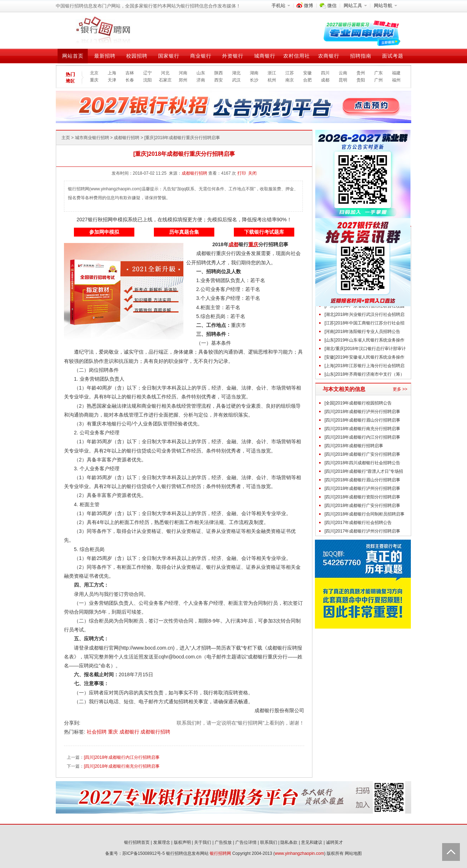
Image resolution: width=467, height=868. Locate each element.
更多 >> (400, 389)
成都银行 (130, 732)
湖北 (236, 73)
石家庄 (165, 80)
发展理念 (162, 842)
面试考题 (393, 56)
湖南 (254, 73)
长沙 (254, 80)
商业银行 (201, 56)
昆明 (343, 80)
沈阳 (147, 80)
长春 (130, 80)
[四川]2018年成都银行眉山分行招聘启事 (362, 420)
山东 (201, 73)
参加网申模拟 (104, 232)
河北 (165, 73)
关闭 (252, 173)
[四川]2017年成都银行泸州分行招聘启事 (362, 531)
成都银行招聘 (127, 138)
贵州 (361, 73)
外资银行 (233, 56)
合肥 (307, 80)
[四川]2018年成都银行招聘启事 (354, 446)
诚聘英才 (334, 842)
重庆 (94, 80)
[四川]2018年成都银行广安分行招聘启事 (362, 454)
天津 (112, 80)
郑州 (183, 80)
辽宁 (147, 73)
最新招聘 (105, 56)
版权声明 (182, 842)
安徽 (307, 73)
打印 (242, 173)
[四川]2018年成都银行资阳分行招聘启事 (362, 497)
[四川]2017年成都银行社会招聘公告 (358, 523)
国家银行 (169, 56)
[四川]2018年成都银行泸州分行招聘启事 (362, 412)
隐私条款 (289, 842)
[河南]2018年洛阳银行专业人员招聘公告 (362, 332)
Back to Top (451, 852)
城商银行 (265, 56)
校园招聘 (137, 56)
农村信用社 (297, 56)
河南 (183, 73)
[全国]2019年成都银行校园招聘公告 (358, 403)
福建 (396, 73)
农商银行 (329, 56)
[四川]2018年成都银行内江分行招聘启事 (122, 757)
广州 (379, 80)
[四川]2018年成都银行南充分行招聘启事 (122, 766)
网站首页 (73, 56)
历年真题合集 (184, 232)
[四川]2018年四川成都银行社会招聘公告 (362, 463)
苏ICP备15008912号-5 (144, 853)
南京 (290, 80)
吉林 (130, 73)
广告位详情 (246, 842)
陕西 (219, 73)
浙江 (272, 73)
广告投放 (223, 842)
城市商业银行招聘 (92, 138)
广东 (379, 73)
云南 (343, 73)
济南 (201, 80)
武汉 (236, 80)
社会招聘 (97, 732)
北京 (94, 73)
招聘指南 (361, 56)
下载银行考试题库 (264, 232)
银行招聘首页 (137, 842)
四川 (325, 73)
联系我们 (269, 842)
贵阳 (361, 80)
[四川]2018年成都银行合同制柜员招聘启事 (364, 514)
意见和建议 (312, 842)
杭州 (272, 80)
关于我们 (203, 842)
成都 (325, 80)
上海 (112, 73)
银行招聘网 (220, 853)
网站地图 (353, 853)
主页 (66, 138)
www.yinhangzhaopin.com (299, 853)
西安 (219, 80)
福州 (396, 80)
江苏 (290, 73)
